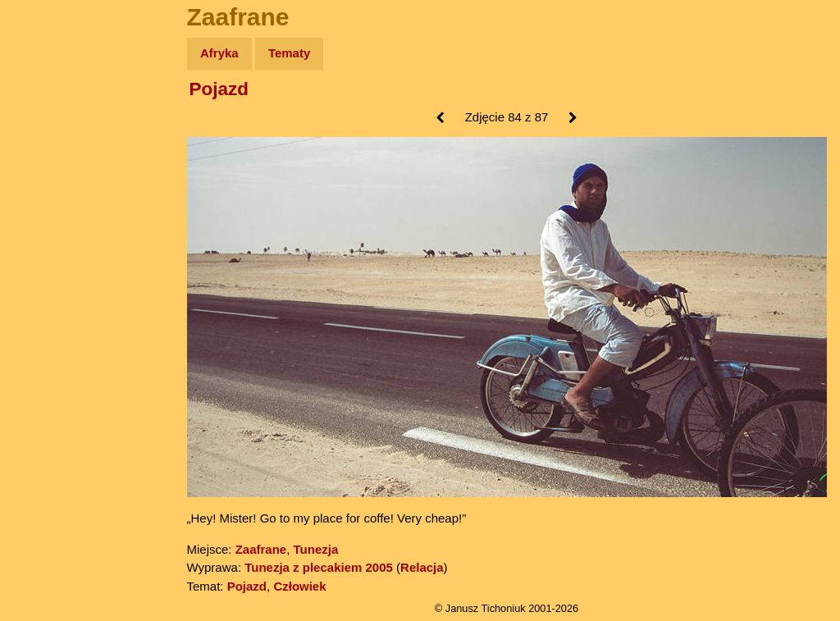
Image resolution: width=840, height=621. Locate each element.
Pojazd (219, 89)
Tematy (289, 53)
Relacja (422, 567)
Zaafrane (261, 549)
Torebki (49, 338)
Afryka (219, 53)
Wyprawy (55, 117)
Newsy (47, 180)
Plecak (47, 275)
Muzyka (50, 243)
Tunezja (316, 549)
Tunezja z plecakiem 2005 (319, 567)
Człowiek (299, 586)
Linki (42, 306)
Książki (49, 212)
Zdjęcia (49, 149)
